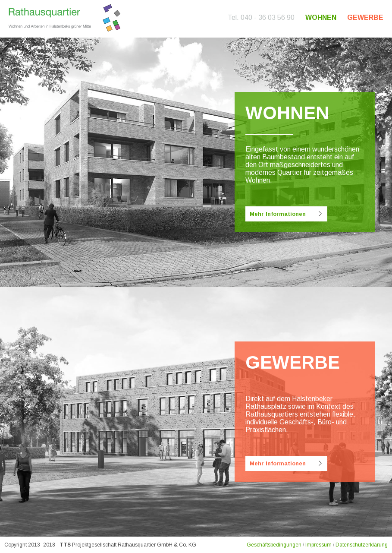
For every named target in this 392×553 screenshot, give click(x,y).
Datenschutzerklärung (362, 545)
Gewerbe (365, 17)
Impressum (318, 545)
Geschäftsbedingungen (274, 545)
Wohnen (321, 17)
